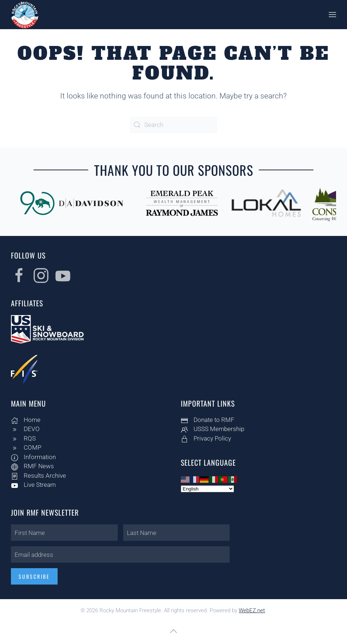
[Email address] (119, 554)
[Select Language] (207, 489)
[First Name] (63, 533)
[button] (332, 15)
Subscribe (33, 576)
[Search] (173, 125)
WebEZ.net (252, 610)
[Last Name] (175, 533)
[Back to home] (25, 15)
